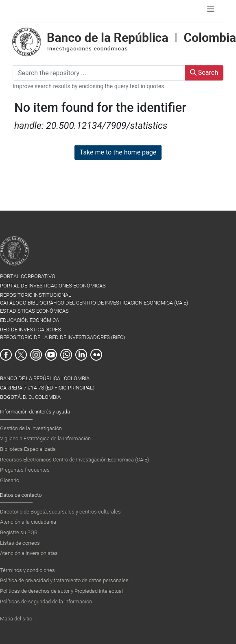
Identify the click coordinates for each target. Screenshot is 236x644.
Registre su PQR (19, 532)
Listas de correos (20, 543)
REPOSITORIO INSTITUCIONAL (36, 295)
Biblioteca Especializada (28, 449)
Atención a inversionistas (29, 553)
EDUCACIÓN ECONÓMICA (29, 320)
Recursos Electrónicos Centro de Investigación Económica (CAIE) (74, 460)
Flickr (96, 355)
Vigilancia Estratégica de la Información (45, 438)
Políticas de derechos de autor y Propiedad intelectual (61, 591)
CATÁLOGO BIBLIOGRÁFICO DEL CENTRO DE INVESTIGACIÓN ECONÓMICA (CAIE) (94, 303)
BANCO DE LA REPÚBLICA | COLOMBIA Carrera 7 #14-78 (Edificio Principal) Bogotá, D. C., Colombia (47, 388)
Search (204, 73)
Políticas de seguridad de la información (46, 602)
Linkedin (81, 355)
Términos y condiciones (27, 570)
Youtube (51, 355)
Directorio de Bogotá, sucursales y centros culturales (60, 512)
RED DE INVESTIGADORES (31, 330)
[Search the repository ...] (99, 73)
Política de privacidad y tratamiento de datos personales (64, 580)
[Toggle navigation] (211, 11)
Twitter (21, 355)
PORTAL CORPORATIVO (28, 276)
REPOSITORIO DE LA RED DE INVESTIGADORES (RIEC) (62, 337)
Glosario (10, 480)
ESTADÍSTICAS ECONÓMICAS (34, 311)
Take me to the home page (118, 152)
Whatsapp (66, 355)
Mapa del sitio (16, 619)
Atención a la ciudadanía (28, 522)
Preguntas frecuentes (25, 470)
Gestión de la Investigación (31, 428)
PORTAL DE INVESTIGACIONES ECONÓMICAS (53, 286)
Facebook (6, 355)
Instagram (36, 355)
